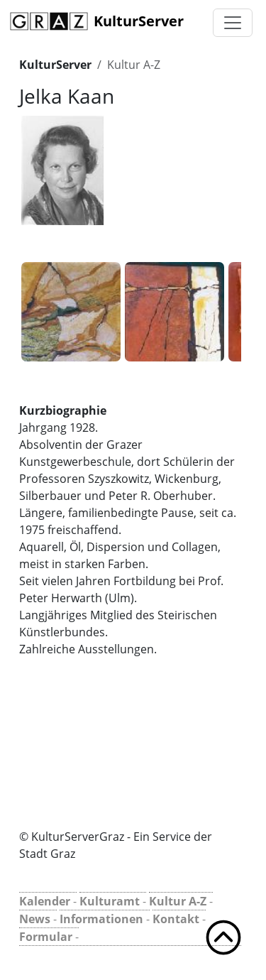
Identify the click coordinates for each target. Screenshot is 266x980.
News (35, 919)
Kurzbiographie (63, 410)
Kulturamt (110, 901)
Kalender (45, 901)
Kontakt (176, 919)
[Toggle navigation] (233, 23)
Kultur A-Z (134, 65)
